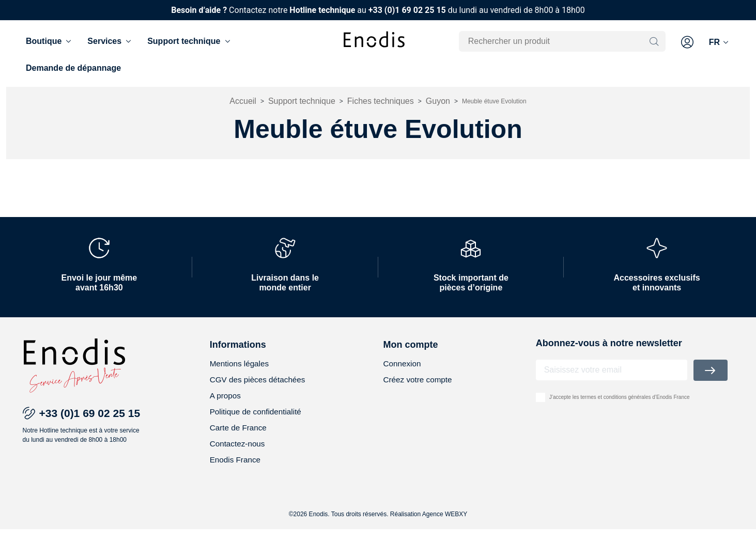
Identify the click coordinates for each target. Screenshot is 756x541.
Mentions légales (241, 372)
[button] (687, 42)
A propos (226, 405)
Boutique (49, 41)
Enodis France (236, 472)
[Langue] (720, 42)
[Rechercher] (556, 41)
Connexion (403, 372)
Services (110, 41)
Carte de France (240, 438)
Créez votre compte (420, 389)
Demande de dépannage (73, 68)
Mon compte (411, 353)
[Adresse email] (612, 378)
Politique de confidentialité (258, 422)
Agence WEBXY (445, 526)
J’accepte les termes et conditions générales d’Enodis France (620, 405)
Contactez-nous (239, 455)
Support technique (189, 41)
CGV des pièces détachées (260, 389)
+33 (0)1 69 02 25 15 (407, 10)
